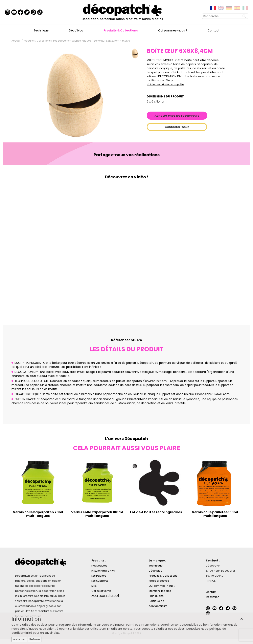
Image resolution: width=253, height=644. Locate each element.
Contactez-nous (177, 127)
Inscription (213, 597)
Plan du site (156, 596)
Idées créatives (159, 581)
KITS (94, 586)
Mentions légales (160, 591)
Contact (214, 30)
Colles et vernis (101, 591)
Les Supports (100, 581)
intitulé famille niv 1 (103, 571)
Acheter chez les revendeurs (177, 116)
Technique (41, 30)
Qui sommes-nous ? (173, 30)
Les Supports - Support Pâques (72, 41)
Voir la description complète (165, 84)
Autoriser (19, 639)
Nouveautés (99, 566)
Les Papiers (99, 576)
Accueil (16, 41)
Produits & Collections (121, 30)
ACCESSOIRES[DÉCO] (105, 596)
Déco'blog (76, 30)
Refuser (35, 639)
